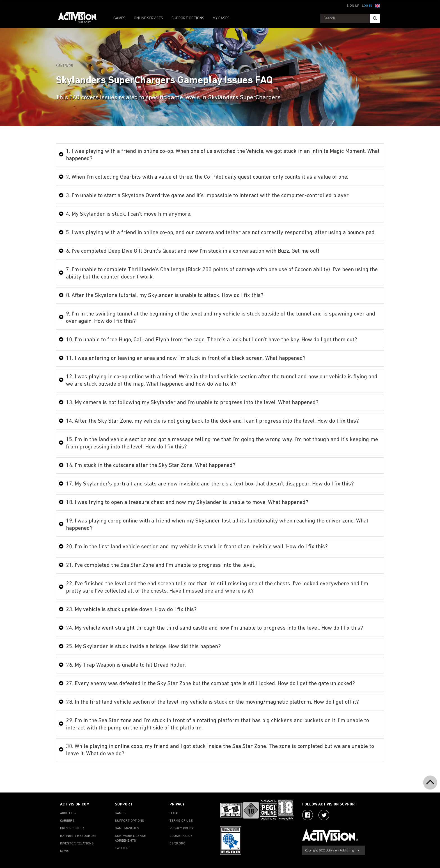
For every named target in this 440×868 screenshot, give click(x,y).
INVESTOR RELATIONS (77, 844)
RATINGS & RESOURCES (78, 836)
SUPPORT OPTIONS (188, 18)
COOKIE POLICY (181, 836)
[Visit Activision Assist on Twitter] (324, 815)
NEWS (65, 851)
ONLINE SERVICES (148, 18)
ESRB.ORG (177, 844)
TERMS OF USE (181, 821)
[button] (377, 5)
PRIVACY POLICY (182, 828)
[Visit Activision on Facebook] (308, 815)
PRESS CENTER (72, 828)
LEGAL (174, 813)
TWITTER (122, 848)
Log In (367, 6)
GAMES (119, 18)
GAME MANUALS (127, 828)
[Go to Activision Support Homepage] (80, 19)
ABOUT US (68, 813)
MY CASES (221, 18)
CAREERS (67, 821)
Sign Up (353, 6)
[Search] (375, 18)
